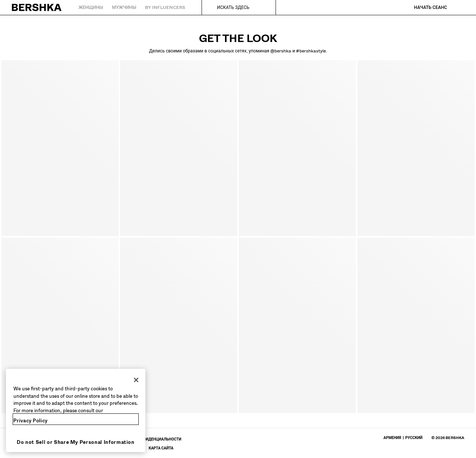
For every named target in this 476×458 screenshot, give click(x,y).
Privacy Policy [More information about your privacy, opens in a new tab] (30, 421)
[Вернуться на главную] (37, 7)
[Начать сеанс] (423, 7)
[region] (76, 410)
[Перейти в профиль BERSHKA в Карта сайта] (161, 448)
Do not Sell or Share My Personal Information (76, 442)
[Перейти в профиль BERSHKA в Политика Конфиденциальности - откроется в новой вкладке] (148, 439)
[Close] (136, 380)
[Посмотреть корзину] (459, 7)
